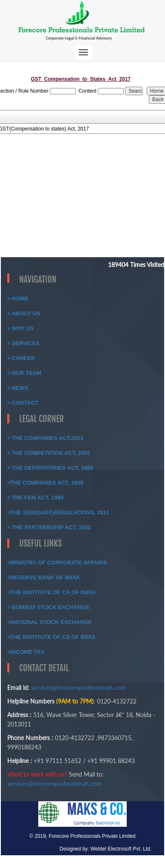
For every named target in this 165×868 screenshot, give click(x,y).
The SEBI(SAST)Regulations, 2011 (58, 512)
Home (18, 299)
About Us (24, 313)
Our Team (24, 373)
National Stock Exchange (50, 622)
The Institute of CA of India (51, 592)
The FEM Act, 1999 (35, 498)
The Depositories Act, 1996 (50, 468)
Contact (23, 403)
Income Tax (26, 652)
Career (21, 358)
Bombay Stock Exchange (48, 607)
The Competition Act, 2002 (49, 453)
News (18, 388)
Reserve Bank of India (44, 577)
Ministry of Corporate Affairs (57, 563)
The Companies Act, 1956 (45, 483)
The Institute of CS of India (51, 637)
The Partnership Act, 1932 (49, 527)
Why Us (20, 328)
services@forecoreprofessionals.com (78, 688)
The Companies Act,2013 (45, 438)
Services (23, 343)
